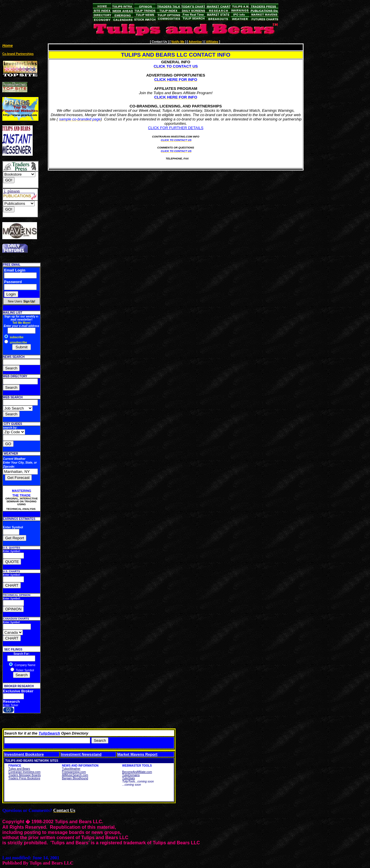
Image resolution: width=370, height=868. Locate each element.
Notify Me (178, 42)
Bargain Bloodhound (75, 778)
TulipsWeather (71, 769)
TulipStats (129, 778)
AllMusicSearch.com (75, 775)
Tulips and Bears (19, 769)
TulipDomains (131, 775)
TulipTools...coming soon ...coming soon (138, 783)
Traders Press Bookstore (24, 778)
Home (8, 45)
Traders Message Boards (25, 775)
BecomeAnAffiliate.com (137, 772)
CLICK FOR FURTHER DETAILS (176, 128)
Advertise (195, 42)
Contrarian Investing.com (24, 772)
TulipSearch (49, 733)
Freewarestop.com (74, 772)
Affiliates (212, 42)
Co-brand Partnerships (18, 54)
